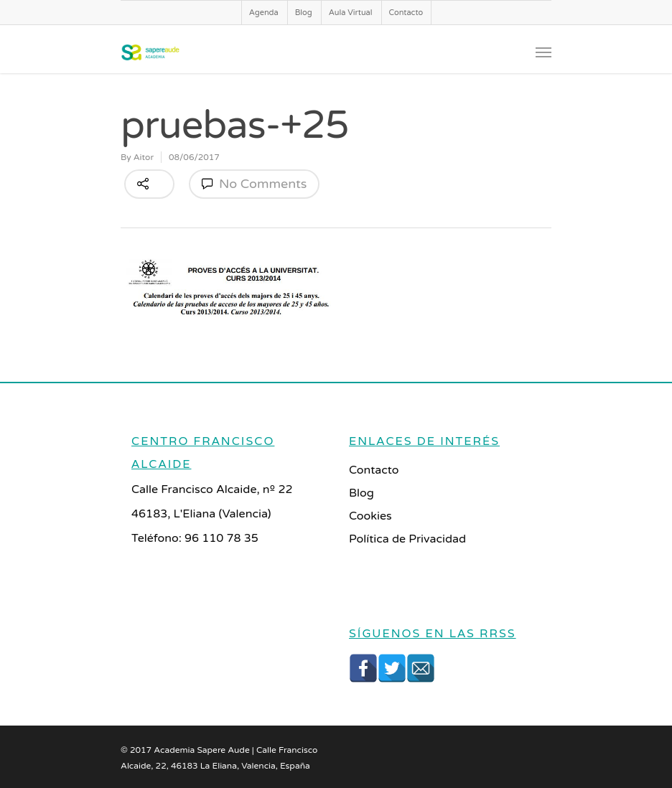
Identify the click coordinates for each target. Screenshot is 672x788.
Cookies (370, 516)
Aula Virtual (351, 13)
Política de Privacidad (407, 539)
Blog (304, 13)
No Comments (254, 184)
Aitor (144, 157)
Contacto (406, 13)
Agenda (264, 13)
